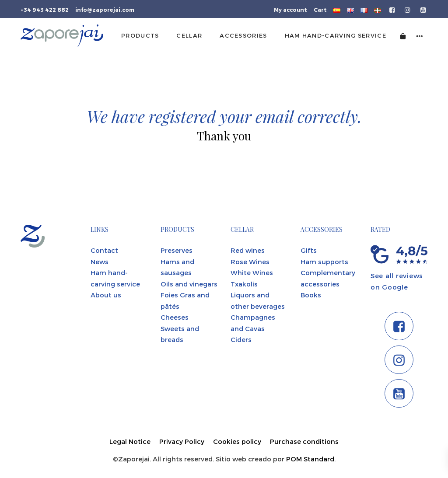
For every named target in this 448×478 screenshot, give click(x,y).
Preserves (177, 250)
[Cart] (403, 36)
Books (311, 295)
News (100, 262)
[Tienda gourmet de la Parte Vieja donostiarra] (62, 36)
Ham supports (324, 262)
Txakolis (244, 284)
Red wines (248, 250)
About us (106, 295)
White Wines (252, 272)
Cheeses (175, 317)
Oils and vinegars (189, 284)
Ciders (241, 339)
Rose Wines (250, 262)
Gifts (309, 250)
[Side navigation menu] (420, 36)
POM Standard (310, 459)
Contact (104, 250)
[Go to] (393, 9)
